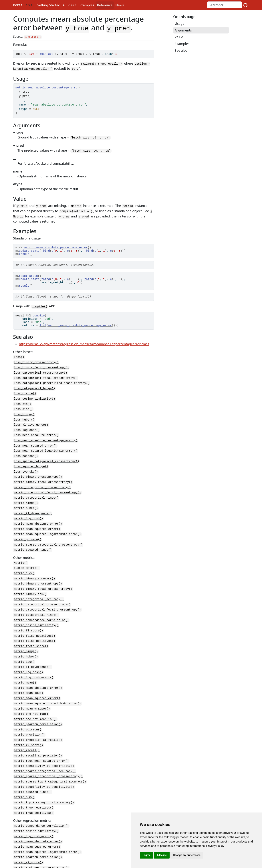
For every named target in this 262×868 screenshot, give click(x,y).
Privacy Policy (215, 846)
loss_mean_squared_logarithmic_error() (46, 452)
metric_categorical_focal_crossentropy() (47, 492)
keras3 (19, 5)
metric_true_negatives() (34, 789)
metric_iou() (24, 652)
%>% (28, 320)
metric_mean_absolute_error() (38, 521)
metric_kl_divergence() (33, 511)
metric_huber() (26, 506)
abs (51, 54)
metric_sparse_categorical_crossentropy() (48, 541)
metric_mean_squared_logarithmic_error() (47, 531)
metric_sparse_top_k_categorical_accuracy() (50, 765)
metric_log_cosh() (28, 516)
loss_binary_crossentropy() (36, 369)
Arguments (183, 30)
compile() (40, 311)
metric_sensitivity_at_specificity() (44, 750)
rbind (46, 250)
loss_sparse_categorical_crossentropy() (46, 462)
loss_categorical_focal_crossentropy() (46, 384)
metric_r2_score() (28, 730)
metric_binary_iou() (30, 588)
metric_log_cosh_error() (34, 667)
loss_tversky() (26, 472)
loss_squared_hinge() (31, 467)
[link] (215, 846)
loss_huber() (24, 423)
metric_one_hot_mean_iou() (35, 706)
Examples (87, 5)
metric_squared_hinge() (33, 546)
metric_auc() (24, 568)
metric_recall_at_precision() (38, 740)
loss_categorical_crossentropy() (40, 379)
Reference (105, 5)
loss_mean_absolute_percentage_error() (46, 443)
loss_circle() (25, 398)
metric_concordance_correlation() (41, 613)
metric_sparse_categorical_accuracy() (45, 755)
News (120, 5)
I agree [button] (147, 855)
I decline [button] (162, 855)
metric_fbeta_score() (31, 637)
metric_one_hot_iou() (31, 701)
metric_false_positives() (34, 632)
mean (43, 54)
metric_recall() (27, 735)
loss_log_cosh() (27, 433)
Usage (179, 23)
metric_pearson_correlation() (38, 711)
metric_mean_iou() (28, 681)
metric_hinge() (26, 502)
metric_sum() (24, 780)
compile (39, 320)
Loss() (19, 364)
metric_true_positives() (34, 794)
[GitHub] (245, 5)
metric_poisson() (28, 536)
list (43, 332)
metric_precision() (29, 721)
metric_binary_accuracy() (34, 573)
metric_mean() (25, 671)
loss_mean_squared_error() (35, 447)
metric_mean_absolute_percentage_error (56, 246)
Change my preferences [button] (187, 855)
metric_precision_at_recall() (38, 726)
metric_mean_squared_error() (37, 526)
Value (179, 37)
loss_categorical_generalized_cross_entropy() (52, 389)
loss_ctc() (22, 408)
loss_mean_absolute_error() (36, 438)
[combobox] (225, 5)
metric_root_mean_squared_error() (41, 745)
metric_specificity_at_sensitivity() (44, 770)
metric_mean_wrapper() (32, 696)
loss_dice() (23, 413)
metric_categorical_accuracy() (39, 593)
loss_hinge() (24, 418)
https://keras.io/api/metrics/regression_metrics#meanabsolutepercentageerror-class (84, 351)
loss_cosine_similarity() (34, 403)
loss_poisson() (26, 457)
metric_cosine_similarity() (36, 617)
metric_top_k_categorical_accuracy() (44, 784)
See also (181, 50)
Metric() (21, 558)
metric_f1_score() (28, 622)
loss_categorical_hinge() (34, 393)
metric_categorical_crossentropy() (42, 487)
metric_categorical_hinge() (36, 497)
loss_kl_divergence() (31, 428)
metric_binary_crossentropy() (38, 477)
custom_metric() (27, 563)
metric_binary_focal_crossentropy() (43, 482)
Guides (69, 5)
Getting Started (48, 5)
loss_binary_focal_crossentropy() (41, 374)
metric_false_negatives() (34, 627)
